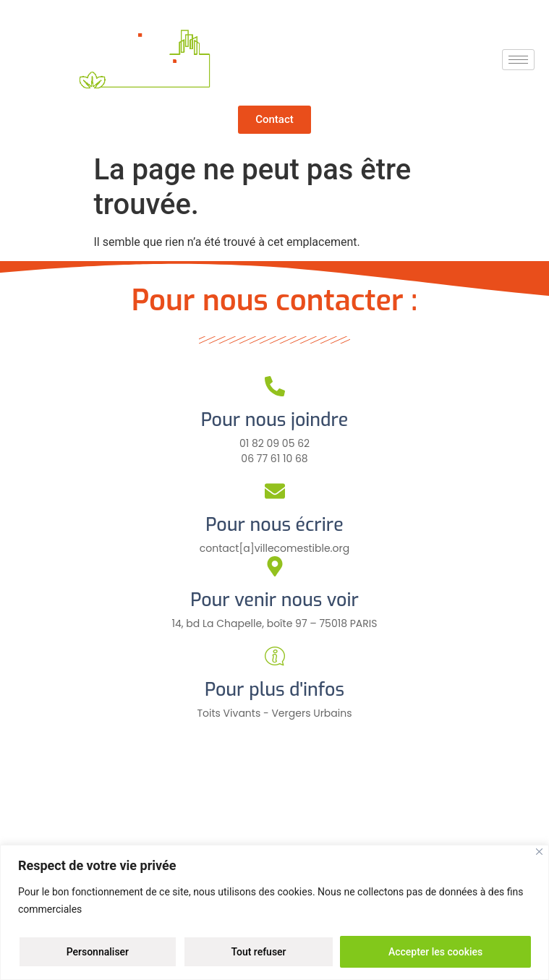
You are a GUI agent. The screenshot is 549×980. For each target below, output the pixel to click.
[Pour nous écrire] (275, 491)
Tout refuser (258, 952)
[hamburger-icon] (518, 60)
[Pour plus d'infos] (275, 656)
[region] (274, 912)
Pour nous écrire (274, 525)
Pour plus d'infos (274, 690)
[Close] (539, 852)
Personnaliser (98, 952)
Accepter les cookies (435, 952)
